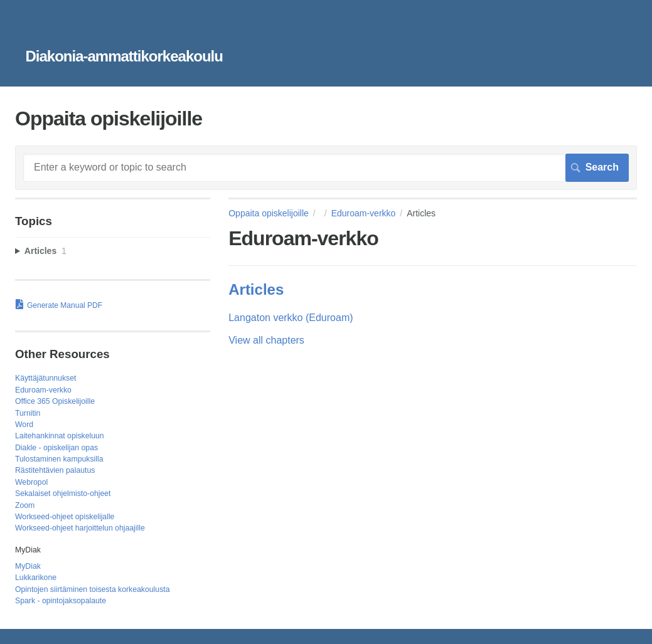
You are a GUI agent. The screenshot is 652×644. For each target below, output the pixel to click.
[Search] (326, 167)
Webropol (31, 482)
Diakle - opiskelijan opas (56, 448)
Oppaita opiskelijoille (269, 213)
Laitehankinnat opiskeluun (60, 436)
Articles (256, 289)
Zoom (25, 505)
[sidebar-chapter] (113, 251)
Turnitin (28, 413)
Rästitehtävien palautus (55, 470)
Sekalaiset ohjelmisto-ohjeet (63, 494)
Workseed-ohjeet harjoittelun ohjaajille (80, 528)
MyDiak (28, 566)
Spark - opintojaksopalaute (61, 601)
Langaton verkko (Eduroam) (291, 318)
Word (24, 425)
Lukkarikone (36, 578)
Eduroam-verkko (364, 213)
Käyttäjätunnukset (45, 378)
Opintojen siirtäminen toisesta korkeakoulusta (93, 589)
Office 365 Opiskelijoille (55, 401)
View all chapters (266, 340)
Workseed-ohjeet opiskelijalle (65, 517)
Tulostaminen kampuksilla (59, 459)
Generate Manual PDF (65, 305)
